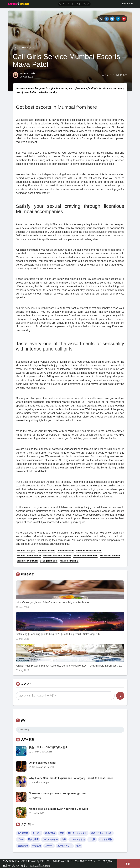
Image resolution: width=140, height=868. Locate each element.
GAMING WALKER (42, 752)
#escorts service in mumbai (57, 556)
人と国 (92, 839)
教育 (62, 833)
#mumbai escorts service (89, 551)
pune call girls (58, 349)
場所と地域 (23, 846)
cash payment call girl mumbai (77, 319)
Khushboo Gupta (41, 782)
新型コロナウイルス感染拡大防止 (48, 747)
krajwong (37, 798)
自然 (64, 839)
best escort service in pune (64, 398)
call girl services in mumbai (32, 308)
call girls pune (116, 417)
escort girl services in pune (64, 518)
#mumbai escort (66, 551)
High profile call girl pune (88, 489)
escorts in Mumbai (27, 189)
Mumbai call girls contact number (75, 160)
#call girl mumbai (49, 561)
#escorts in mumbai (110, 556)
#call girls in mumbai (27, 561)
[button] (74, 4)
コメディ (36, 833)
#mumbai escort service (29, 556)
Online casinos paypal (43, 763)
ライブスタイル (50, 839)
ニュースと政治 (77, 839)
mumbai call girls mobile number (105, 290)
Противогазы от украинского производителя (58, 793)
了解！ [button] (129, 864)
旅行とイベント (65, 846)
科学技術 (36, 846)
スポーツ (49, 846)
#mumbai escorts (46, 551)
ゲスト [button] (127, 3)
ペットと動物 (106, 839)
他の (78, 846)
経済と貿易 (50, 833)
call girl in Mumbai (101, 120)
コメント (107, 75)
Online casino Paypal (43, 767)
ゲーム (21, 839)
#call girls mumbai (69, 561)
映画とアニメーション (102, 833)
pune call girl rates (86, 431)
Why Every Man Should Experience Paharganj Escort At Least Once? (71, 778)
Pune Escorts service (28, 482)
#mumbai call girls (26, 551)
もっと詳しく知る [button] (40, 865)
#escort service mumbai (85, 556)
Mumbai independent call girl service (54, 174)
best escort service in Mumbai (100, 232)
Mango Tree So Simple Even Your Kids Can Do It (59, 809)
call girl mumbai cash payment (53, 265)
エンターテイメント (25, 47)
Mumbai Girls (28, 73)
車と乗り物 (23, 833)
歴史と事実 (33, 839)
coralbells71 (38, 813)
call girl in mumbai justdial (81, 326)
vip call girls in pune (107, 369)
